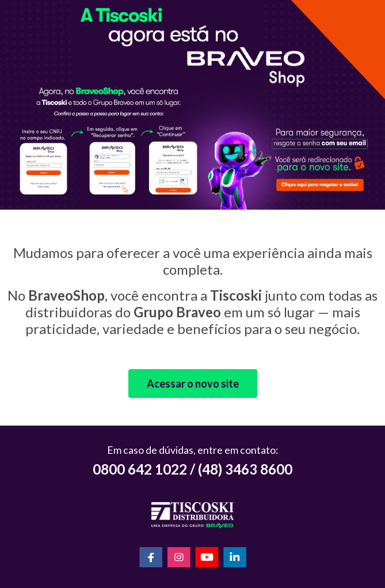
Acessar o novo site (193, 384)
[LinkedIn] (235, 558)
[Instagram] (179, 558)
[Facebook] (151, 558)
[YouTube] (207, 558)
